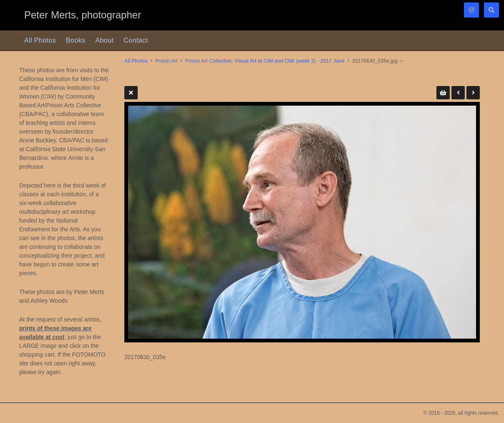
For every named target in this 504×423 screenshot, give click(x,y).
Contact (136, 40)
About (105, 40)
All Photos (40, 40)
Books (76, 40)
